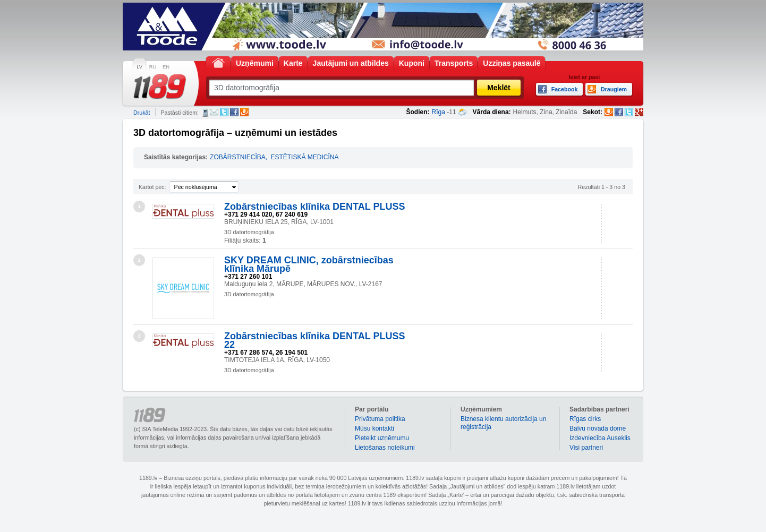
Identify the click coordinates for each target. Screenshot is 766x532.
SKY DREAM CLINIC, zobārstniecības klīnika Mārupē (309, 264)
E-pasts (214, 112)
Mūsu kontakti (375, 428)
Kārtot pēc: (152, 187)
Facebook (234, 112)
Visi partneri (586, 448)
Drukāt (142, 113)
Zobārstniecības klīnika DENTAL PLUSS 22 (314, 340)
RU (153, 67)
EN (166, 67)
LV (139, 67)
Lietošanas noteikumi (385, 448)
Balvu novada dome (598, 428)
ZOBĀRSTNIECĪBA (238, 157)
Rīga (439, 112)
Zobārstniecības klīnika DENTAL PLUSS (314, 207)
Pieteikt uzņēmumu (382, 438)
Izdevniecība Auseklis (600, 438)
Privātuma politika (380, 419)
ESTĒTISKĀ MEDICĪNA (304, 157)
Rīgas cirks (585, 419)
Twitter (224, 112)
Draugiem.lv (244, 112)
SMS (205, 113)
